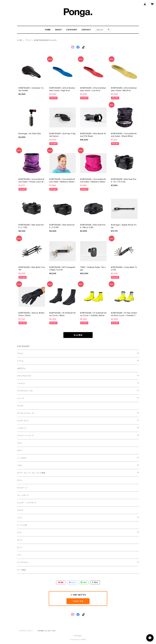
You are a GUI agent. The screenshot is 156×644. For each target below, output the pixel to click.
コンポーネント (23, 421)
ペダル (20, 465)
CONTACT (86, 30)
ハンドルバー (22, 428)
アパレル (20, 361)
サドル (19, 450)
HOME (48, 30)
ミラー (19, 555)
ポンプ (19, 540)
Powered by (78, 640)
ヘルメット (21, 383)
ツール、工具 (22, 525)
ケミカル (20, 406)
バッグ (19, 518)
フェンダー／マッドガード (27, 503)
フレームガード (23, 495)
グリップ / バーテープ (25, 436)
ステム (19, 443)
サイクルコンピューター (26, 413)
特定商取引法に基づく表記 (46, 631)
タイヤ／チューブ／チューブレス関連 (31, 473)
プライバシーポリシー (26, 631)
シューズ (20, 398)
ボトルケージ (22, 488)
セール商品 (21, 570)
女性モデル (21, 368)
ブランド (28, 40)
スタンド (20, 510)
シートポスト (22, 458)
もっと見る (78, 335)
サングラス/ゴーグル (25, 391)
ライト (19, 533)
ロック (19, 547)
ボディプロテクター (24, 376)
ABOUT (58, 30)
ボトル (19, 480)
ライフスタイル (23, 562)
